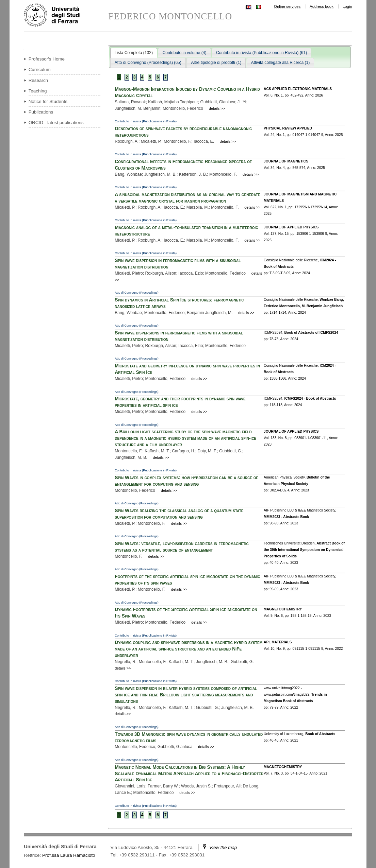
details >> (217, 108)
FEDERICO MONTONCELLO (170, 16)
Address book (322, 6)
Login (347, 6)
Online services (287, 6)
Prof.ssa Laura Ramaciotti (69, 855)
